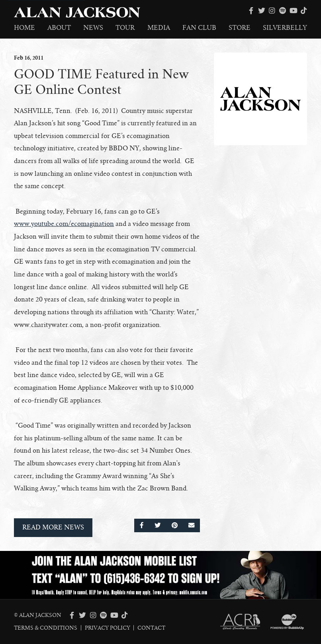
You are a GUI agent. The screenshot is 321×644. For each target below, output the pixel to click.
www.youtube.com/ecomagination (64, 224)
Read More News (53, 527)
